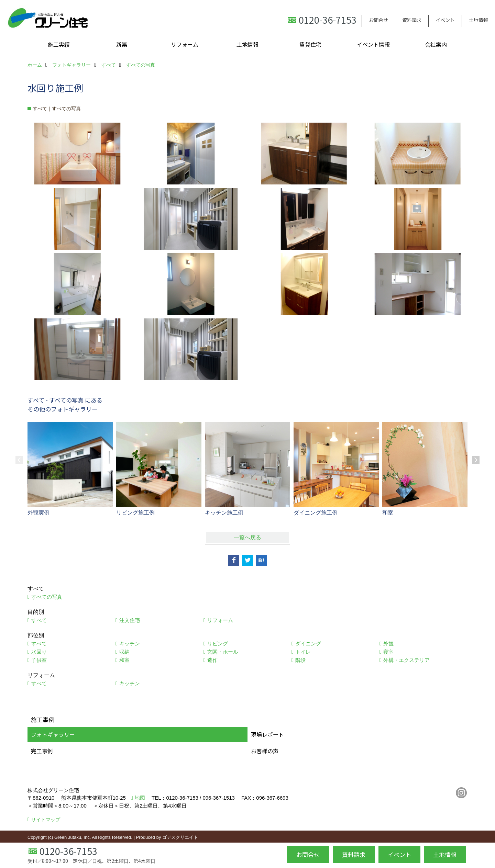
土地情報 (478, 20)
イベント (445, 20)
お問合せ (378, 20)
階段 (300, 660)
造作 (212, 660)
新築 (122, 44)
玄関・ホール (223, 652)
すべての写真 (47, 597)
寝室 (388, 652)
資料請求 (412, 20)
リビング (218, 644)
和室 (124, 660)
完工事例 (42, 751)
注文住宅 (130, 620)
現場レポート (267, 734)
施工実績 (59, 44)
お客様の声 (265, 751)
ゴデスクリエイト (180, 837)
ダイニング (308, 644)
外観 (388, 644)
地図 (140, 798)
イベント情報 (373, 44)
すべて (39, 620)
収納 (124, 652)
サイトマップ (46, 820)
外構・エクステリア (406, 660)
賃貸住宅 (310, 44)
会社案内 (436, 44)
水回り (39, 652)
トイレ (303, 652)
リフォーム (185, 44)
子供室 (39, 660)
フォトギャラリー (53, 734)
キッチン (130, 644)
